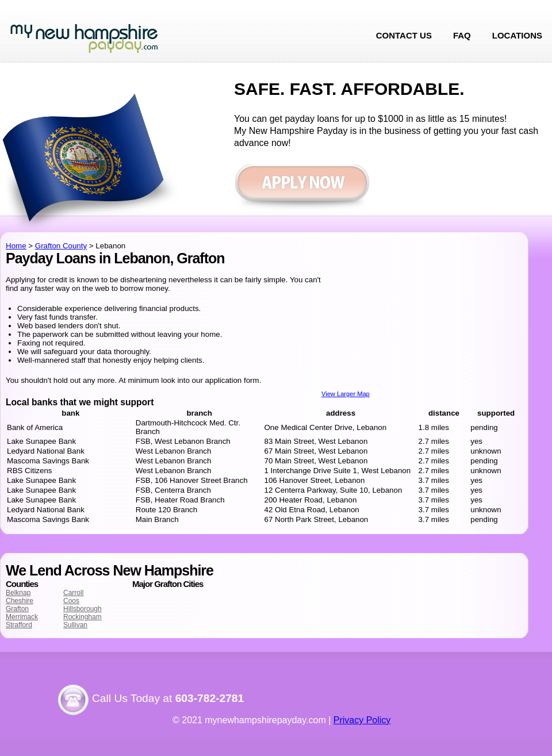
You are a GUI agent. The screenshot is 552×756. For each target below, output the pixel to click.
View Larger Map (346, 394)
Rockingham (83, 617)
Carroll (73, 593)
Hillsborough (83, 609)
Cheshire (20, 601)
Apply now (302, 188)
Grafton (17, 609)
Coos (71, 601)
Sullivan (75, 625)
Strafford (19, 625)
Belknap (18, 593)
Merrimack (22, 617)
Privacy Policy (362, 720)
